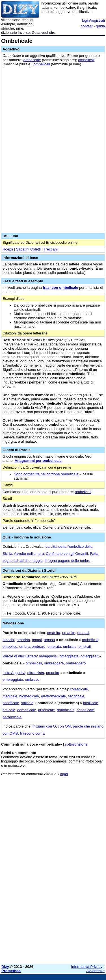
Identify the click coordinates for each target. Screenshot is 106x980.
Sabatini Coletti (28, 249)
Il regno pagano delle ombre (68, 561)
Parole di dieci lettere (20, 656)
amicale (9, 710)
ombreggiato (13, 679)
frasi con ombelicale (60, 288)
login (64, 774)
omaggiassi (48, 656)
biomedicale (29, 696)
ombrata (54, 647)
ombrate (70, 647)
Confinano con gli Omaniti (67, 554)
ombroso (32, 679)
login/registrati (93, 20)
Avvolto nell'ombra (29, 554)
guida (100, 26)
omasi (37, 640)
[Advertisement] (53, 907)
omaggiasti (89, 656)
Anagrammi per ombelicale (38, 461)
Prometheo (11, 971)
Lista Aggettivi (14, 673)
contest (87, 26)
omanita (54, 633)
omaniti (83, 633)
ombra (24, 647)
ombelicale (32, 60)
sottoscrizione (76, 744)
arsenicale (46, 710)
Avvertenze (95, 971)
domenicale (27, 710)
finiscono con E (32, 733)
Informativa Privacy (87, 967)
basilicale (91, 703)
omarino (23, 640)
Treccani (50, 249)
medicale (10, 696)
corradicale (79, 689)
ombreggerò (76, 663)
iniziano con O (44, 726)
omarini (9, 640)
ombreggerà (54, 663)
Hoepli (8, 249)
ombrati (85, 647)
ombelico (10, 647)
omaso (49, 640)
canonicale (85, 710)
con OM (64, 726)
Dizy (5, 967)
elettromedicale (53, 696)
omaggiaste (69, 656)
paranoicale (12, 717)
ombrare (38, 647)
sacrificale (76, 696)
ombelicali (86, 60)
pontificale (11, 703)
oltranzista (35, 673)
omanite (69, 633)
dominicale (66, 710)
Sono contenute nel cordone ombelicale (46, 474)
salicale (27, 703)
